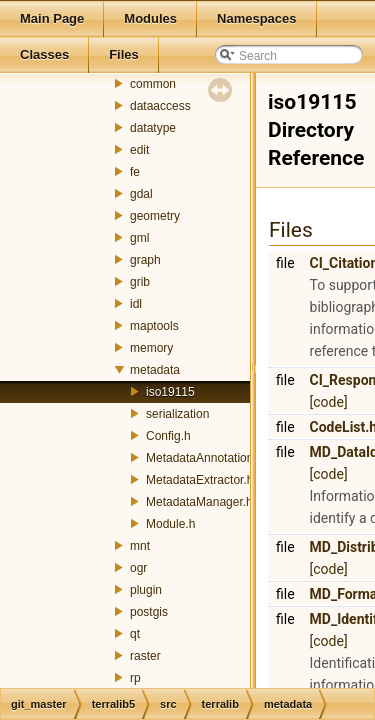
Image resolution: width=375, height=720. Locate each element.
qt (135, 634)
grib (140, 282)
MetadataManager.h (199, 502)
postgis (149, 612)
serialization (177, 414)
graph (145, 260)
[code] (329, 402)
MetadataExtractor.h (199, 480)
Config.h (168, 436)
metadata (155, 370)
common (153, 84)
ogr (138, 568)
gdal (141, 194)
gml (139, 238)
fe (135, 172)
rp (135, 678)
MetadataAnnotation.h (204, 458)
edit (139, 150)
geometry (155, 216)
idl (136, 304)
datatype (153, 128)
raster (145, 656)
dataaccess (160, 106)
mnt (140, 546)
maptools (154, 326)
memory (151, 348)
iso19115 (170, 392)
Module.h (170, 524)
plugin (146, 590)
